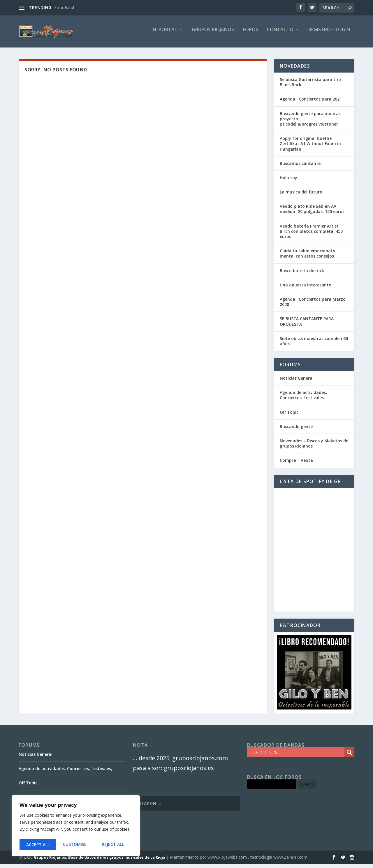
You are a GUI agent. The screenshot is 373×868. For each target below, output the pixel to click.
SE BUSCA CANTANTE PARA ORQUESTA (307, 325)
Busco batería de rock (302, 275)
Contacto (280, 34)
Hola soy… (290, 182)
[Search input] (297, 756)
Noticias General (297, 382)
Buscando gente (296, 431)
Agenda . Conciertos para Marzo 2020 (313, 306)
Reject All (76, 845)
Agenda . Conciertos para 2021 (311, 103)
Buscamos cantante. (301, 167)
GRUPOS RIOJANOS (213, 34)
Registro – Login (329, 34)
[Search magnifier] (349, 756)
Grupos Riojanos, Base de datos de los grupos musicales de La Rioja (100, 861)
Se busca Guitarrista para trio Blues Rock (310, 86)
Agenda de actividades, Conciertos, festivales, (303, 399)
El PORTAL (165, 34)
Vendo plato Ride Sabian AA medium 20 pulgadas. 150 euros (312, 213)
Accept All (114, 845)
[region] (76, 827)
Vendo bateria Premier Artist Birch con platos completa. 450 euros (311, 235)
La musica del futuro (301, 196)
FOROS (250, 34)
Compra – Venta (296, 464)
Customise (38, 845)
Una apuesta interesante (305, 289)
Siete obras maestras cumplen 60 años (314, 345)
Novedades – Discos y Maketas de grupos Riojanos (314, 447)
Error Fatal (64, 7)
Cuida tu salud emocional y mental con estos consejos (308, 257)
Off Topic (289, 416)
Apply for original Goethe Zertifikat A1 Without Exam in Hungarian (310, 148)
